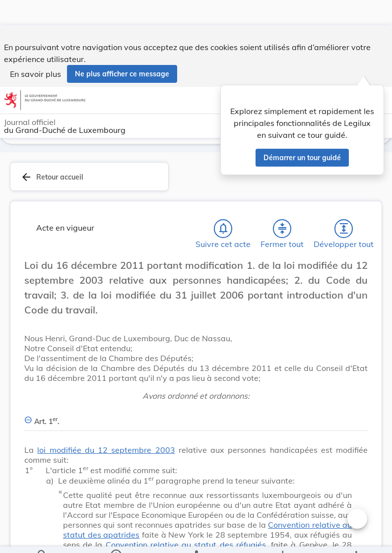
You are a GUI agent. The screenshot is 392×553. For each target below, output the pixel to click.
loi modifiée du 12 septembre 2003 (106, 452)
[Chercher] (42, 537)
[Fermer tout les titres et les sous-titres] (282, 231)
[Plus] (356, 537)
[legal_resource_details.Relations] (196, 537)
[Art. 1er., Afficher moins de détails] (196, 418)
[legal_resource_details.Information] (115, 537)
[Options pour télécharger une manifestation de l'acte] (283, 537)
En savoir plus (35, 49)
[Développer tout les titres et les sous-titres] (344, 231)
